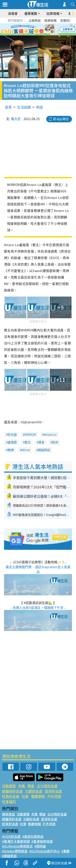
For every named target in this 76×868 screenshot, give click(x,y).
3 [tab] (37, 30)
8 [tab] (41, 34)
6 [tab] (49, 30)
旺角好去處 (11, 796)
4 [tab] (41, 30)
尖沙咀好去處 (47, 786)
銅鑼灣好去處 (12, 791)
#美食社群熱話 (33, 836)
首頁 (8, 107)
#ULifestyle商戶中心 (44, 851)
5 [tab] (45, 30)
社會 (25, 796)
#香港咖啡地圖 (42, 841)
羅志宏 (16, 119)
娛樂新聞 (50, 20)
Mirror (26, 450)
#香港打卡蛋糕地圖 (16, 841)
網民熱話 (9, 814)
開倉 (31, 786)
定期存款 (66, 20)
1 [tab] (29, 30)
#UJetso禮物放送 (15, 851)
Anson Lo (50, 435)
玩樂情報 (53, 13)
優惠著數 (31, 13)
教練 (11, 450)
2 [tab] (33, 30)
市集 (22, 786)
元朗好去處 (34, 791)
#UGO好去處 (11, 836)
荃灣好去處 (53, 791)
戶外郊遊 (54, 796)
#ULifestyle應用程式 (17, 846)
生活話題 (24, 107)
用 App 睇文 (61, 119)
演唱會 (13, 13)
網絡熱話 (44, 450)
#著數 (66, 851)
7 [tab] (37, 34)
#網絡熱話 (9, 856)
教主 (28, 442)
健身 (41, 442)
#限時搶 (40, 846)
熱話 (40, 107)
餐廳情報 (38, 796)
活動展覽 (9, 786)
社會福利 (9, 801)
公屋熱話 (35, 20)
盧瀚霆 (12, 442)
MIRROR (30, 435)
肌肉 (55, 442)
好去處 (12, 435)
